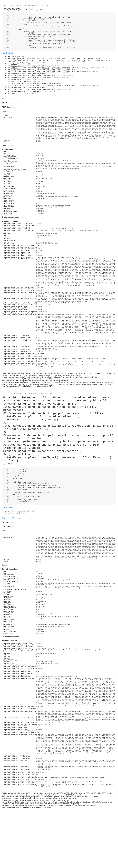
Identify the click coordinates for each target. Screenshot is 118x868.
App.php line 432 (33, 82)
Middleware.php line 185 (89, 72)
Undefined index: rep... (37, 59)
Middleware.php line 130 (64, 76)
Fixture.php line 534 (38, 5)
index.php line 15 (29, 94)
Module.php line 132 (99, 68)
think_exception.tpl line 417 (42, 393)
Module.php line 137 (64, 78)
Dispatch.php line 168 (34, 80)
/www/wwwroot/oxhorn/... (59, 59)
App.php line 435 (51, 92)
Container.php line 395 (64, 66)
